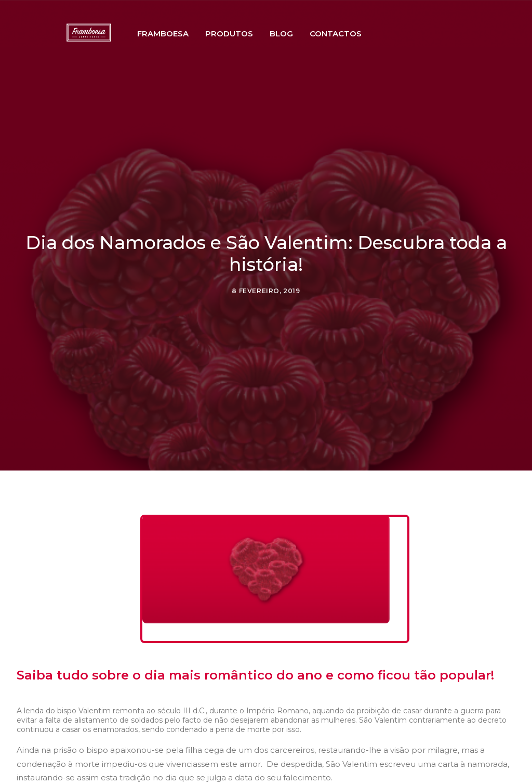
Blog (300, 49)
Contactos (354, 49)
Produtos (247, 49)
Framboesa (181, 49)
